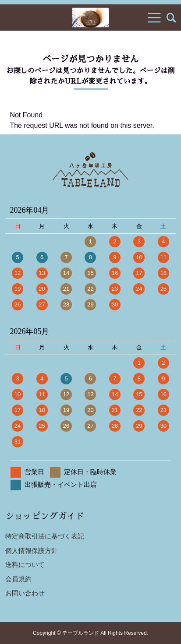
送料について (25, 565)
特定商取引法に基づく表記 (45, 536)
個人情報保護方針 (32, 551)
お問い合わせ (25, 593)
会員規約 (18, 579)
